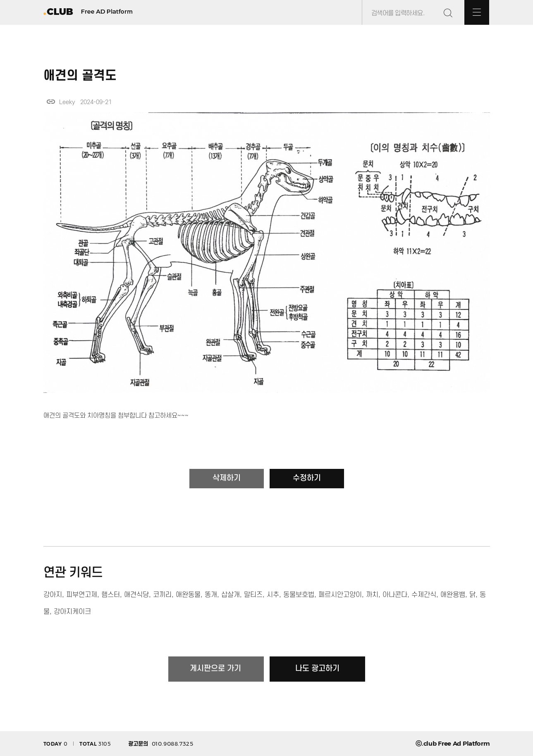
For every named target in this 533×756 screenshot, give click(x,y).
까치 (372, 595)
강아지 (53, 595)
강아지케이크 (72, 612)
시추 (273, 595)
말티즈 (253, 595)
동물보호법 (299, 595)
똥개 (211, 595)
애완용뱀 (453, 595)
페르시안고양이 (340, 595)
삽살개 (231, 595)
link (51, 102)
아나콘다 (395, 595)
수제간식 (424, 595)
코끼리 (162, 595)
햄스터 (111, 595)
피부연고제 (82, 595)
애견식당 (136, 595)
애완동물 (188, 595)
